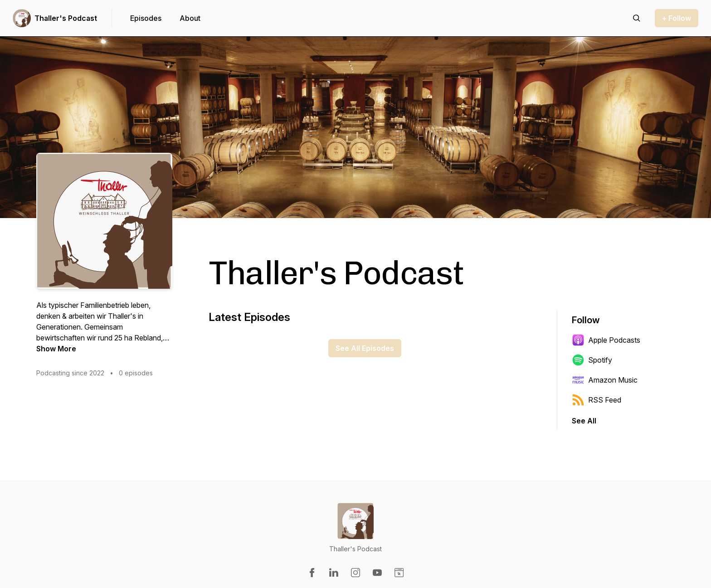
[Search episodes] (637, 18)
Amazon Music (605, 380)
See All (584, 421)
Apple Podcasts (606, 340)
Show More (56, 349)
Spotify (592, 360)
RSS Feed (597, 400)
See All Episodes (365, 348)
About (190, 18)
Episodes (146, 18)
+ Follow (677, 18)
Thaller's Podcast (66, 18)
